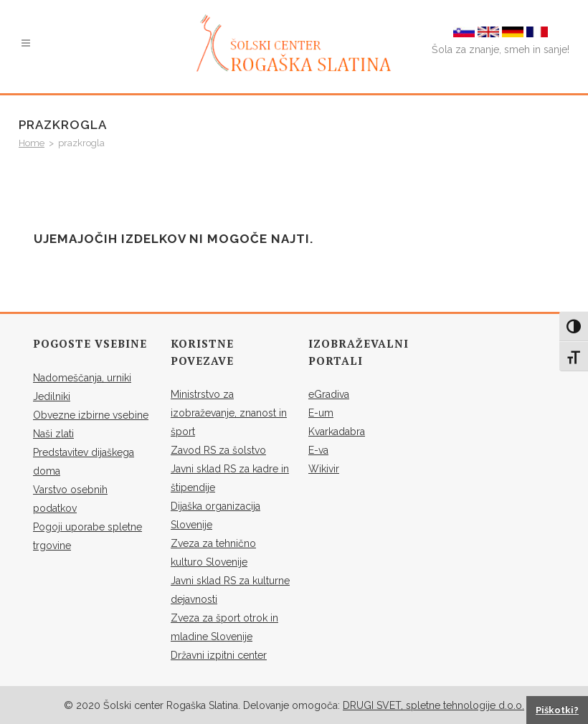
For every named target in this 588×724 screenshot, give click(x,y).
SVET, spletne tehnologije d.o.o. (449, 705)
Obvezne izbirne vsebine (91, 415)
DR (350, 705)
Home (32, 143)
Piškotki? (557, 710)
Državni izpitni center (219, 655)
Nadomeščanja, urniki (82, 378)
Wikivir (324, 469)
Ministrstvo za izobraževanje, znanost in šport (229, 413)
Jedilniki (52, 396)
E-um (321, 413)
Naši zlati (53, 434)
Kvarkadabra (337, 432)
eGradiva (329, 394)
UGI (365, 705)
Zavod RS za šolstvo (218, 450)
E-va (318, 450)
